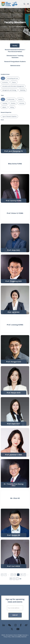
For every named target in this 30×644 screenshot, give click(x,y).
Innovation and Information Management (13, 86)
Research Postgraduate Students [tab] (15, 62)
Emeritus (13, 103)
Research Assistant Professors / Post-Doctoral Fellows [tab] (15, 51)
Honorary (22, 103)
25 (11, 579)
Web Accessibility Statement (19, 637)
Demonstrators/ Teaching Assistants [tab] (15, 57)
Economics (5, 82)
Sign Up (15, 615)
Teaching (5, 103)
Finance (14, 82)
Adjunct (4, 107)
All (3, 78)
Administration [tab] (15, 66)
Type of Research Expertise (9, 116)
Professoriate (11, 99)
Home (5, 27)
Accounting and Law (13, 78)
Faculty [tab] (15, 46)
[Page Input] (17, 579)
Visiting (12, 107)
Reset (2, 120)
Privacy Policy (7, 637)
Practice (20, 99)
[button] (24, 4)
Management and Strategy (9, 90)
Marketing (23, 90)
